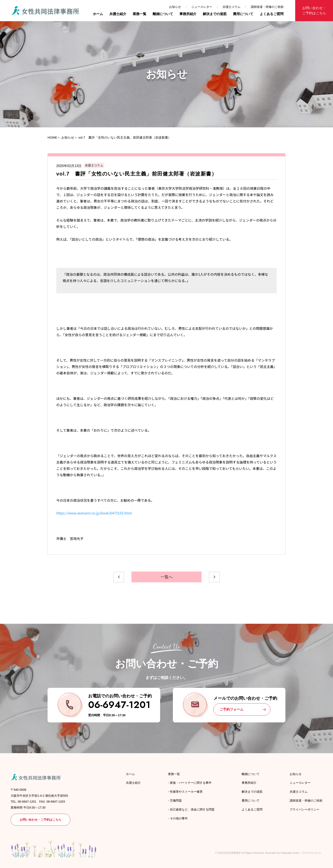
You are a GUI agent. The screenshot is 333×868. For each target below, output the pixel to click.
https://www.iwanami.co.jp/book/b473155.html (94, 513)
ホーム (98, 14)
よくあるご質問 (272, 14)
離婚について (163, 14)
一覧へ (167, 577)
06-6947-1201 (119, 705)
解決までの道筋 (215, 14)
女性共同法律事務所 (229, 853)
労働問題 (176, 801)
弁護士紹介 (118, 14)
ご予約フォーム (231, 709)
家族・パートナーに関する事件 (191, 783)
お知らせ (175, 7)
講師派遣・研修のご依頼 (267, 7)
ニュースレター (202, 7)
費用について (243, 14)
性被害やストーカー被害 (186, 792)
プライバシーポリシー (305, 809)
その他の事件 (179, 818)
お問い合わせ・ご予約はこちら (314, 11)
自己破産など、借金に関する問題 (192, 809)
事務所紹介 (188, 14)
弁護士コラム (231, 7)
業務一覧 (140, 14)
